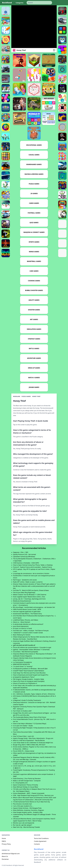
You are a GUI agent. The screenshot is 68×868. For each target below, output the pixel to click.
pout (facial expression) (21, 626)
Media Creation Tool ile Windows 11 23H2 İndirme (30, 595)
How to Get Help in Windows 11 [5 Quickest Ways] (30, 724)
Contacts (37, 844)
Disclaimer (5, 859)
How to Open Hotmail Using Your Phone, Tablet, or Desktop (33, 565)
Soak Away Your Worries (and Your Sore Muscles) (29, 673)
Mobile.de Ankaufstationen (22, 601)
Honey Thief (36, 396)
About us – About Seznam (22, 622)
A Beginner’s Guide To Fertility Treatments (27, 700)
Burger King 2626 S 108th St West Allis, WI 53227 (29, 745)
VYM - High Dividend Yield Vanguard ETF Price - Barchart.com (33, 795)
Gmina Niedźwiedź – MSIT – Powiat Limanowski (29, 793)
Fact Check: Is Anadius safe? (22, 711)
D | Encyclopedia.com (20, 783)
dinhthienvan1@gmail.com (11, 854)
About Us (5, 856)
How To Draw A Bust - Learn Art (23, 736)
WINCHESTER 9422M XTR (21, 664)
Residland (7, 3)
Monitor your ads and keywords (24, 823)
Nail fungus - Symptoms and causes (25, 580)
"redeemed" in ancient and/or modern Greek (28, 633)
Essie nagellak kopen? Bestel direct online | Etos (29, 597)
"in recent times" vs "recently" (23, 666)
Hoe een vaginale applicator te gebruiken (27, 612)
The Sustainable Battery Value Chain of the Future (30, 717)
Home (4, 838)
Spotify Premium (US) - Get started (24, 554)
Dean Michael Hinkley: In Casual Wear (26, 787)
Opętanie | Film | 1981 (21, 552)
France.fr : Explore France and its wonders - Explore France (32, 567)
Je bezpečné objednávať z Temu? (24, 677)
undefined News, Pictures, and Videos (26, 620)
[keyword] (39, 3)
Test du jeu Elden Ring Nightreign (24, 592)
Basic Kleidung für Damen (22, 635)
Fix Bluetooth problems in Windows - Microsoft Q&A (30, 669)
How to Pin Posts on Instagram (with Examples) (29, 681)
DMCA (4, 841)
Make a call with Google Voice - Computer (27, 781)
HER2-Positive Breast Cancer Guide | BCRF (27, 609)
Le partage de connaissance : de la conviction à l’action (31, 573)
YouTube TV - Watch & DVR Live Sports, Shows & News (31, 590)
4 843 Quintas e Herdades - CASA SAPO (26, 563)
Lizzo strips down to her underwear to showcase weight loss (33, 743)
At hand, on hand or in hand (22, 628)
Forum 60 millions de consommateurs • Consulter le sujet (32, 647)
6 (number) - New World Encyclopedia (26, 652)
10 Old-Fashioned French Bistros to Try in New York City (31, 802)
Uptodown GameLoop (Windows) (24, 557)
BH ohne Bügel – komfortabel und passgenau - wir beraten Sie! (34, 607)
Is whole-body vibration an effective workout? (28, 624)
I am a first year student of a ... (23, 806)
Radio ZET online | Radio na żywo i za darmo (28, 582)
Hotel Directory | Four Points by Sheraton (27, 779)
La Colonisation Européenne (22, 662)
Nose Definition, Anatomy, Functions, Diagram (28, 810)
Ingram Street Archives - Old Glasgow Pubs (27, 808)
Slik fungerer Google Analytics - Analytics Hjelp (29, 679)
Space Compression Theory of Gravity (25, 785)
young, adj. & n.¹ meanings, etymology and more (29, 599)
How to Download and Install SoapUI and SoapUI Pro (31, 675)
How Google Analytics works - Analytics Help (28, 812)
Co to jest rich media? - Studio (23, 726)
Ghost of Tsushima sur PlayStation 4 (25, 683)
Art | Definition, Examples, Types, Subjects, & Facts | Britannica (34, 694)
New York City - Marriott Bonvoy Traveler (27, 827)
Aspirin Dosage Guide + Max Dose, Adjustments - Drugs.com (33, 738)
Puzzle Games (26, 396)
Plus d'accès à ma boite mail (22, 804)
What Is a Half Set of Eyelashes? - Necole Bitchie (29, 740)
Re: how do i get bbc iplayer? (23, 825)
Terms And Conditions (41, 838)
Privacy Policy (6, 844)
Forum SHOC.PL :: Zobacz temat (24, 751)
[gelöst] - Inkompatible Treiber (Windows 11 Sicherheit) (31, 650)
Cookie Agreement (40, 841)
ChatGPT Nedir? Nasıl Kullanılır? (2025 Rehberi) (29, 671)
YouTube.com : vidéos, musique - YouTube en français (31, 631)
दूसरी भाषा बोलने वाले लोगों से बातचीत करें (24, 645)
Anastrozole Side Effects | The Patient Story (27, 614)
